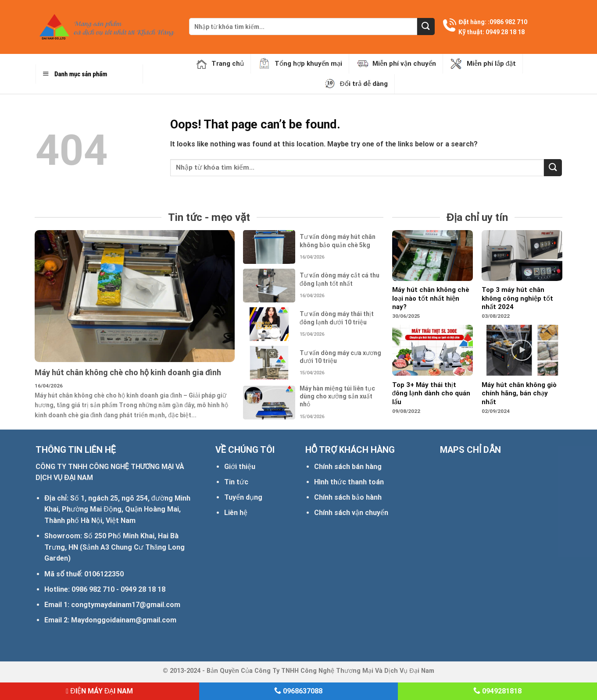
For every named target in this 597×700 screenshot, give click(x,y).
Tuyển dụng (243, 497)
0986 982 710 (508, 22)
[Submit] (426, 27)
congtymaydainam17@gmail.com (126, 605)
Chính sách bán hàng (348, 467)
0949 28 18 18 (505, 32)
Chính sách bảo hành (348, 497)
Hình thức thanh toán (349, 482)
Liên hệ (236, 513)
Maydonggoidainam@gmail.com (124, 620)
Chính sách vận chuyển (351, 513)
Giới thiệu (240, 467)
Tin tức (236, 482)
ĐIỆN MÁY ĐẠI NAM (99, 691)
